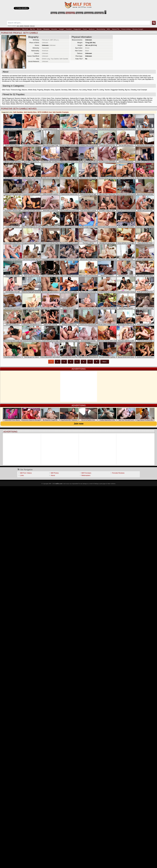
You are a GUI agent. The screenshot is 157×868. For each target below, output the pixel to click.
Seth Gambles (18, 112)
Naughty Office (127, 100)
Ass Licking (83, 90)
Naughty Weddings (67, 102)
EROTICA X (20, 104)
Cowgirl (61, 29)
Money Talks (14, 102)
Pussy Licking (126, 29)
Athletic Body (32, 90)
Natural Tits (116, 29)
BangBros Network (127, 102)
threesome (27, 26)
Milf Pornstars (86, 473)
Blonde (39, 29)
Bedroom (75, 90)
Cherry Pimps (108, 102)
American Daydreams (62, 98)
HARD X (45, 102)
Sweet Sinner (37, 102)
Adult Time (148, 102)
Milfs (109, 29)
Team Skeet (6, 104)
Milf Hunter (78, 102)
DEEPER (38, 104)
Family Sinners (60, 104)
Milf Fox (78, 5)
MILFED (45, 104)
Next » (105, 362)
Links (22, 475)
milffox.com (59, 484)
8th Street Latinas (17, 100)
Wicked (13, 104)
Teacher (107, 90)
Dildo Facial (6, 90)
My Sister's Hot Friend (73, 100)
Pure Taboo (70, 104)
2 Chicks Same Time (47, 98)
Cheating (134, 90)
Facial (85, 29)
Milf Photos (55, 473)
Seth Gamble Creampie (61, 112)
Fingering (40, 90)
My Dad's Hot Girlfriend (128, 98)
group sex (32, 26)
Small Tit (96, 90)
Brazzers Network (21, 98)
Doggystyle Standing (117, 90)
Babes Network (139, 102)
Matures (24, 90)
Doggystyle (77, 29)
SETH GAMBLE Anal (45, 112)
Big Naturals (27, 100)
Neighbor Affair (142, 98)
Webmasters (86, 475)
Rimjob (90, 90)
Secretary (64, 90)
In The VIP (136, 100)
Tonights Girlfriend (97, 102)
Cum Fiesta (6, 102)
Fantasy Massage (99, 104)
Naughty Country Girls (114, 100)
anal (18, 26)
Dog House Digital (112, 104)
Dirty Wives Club (90, 98)
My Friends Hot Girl (33, 98)
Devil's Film (78, 104)
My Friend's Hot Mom (39, 100)
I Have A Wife (101, 98)
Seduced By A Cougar (77, 98)
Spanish (58, 90)
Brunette (54, 29)
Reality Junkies (88, 104)
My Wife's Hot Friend (113, 98)
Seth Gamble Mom (30, 112)
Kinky (52, 90)
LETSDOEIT (123, 104)
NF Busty (117, 102)
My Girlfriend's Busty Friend (56, 100)
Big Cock (25, 29)
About (53, 475)
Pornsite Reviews (118, 473)
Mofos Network (30, 104)
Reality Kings (86, 102)
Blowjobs (47, 29)
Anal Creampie (142, 90)
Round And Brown (146, 100)
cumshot (21, 26)
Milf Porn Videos (26, 473)
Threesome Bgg (16, 90)
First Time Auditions (26, 102)
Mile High (52, 104)
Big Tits (33, 29)
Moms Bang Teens (87, 100)
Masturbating (101, 29)
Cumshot (69, 29)
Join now (79, 424)
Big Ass (127, 90)
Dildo (70, 90)
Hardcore (92, 29)
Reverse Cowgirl (138, 29)
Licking (101, 90)
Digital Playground (8, 98)
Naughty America (54, 102)
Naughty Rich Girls (100, 100)
